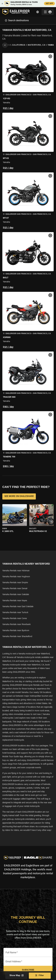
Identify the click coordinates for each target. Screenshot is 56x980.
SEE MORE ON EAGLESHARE (19, 496)
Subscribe (28, 970)
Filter (40, 976)
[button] (28, 82)
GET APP (49, 4)
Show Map (16, 976)
